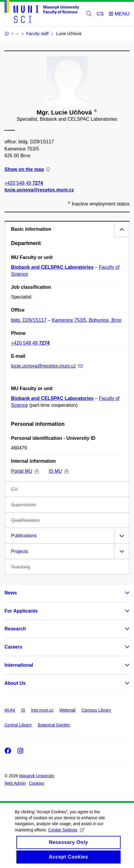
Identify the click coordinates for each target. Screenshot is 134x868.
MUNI (10, 710)
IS (23, 710)
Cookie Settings (66, 836)
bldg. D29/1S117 (29, 320)
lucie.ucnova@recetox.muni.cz (39, 190)
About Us (15, 683)
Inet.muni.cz (42, 710)
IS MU (59, 471)
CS (100, 14)
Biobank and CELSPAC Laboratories (52, 267)
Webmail (68, 710)
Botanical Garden (54, 725)
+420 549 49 (24, 183)
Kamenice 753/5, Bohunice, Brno (87, 320)
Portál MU (25, 471)
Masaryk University (37, 776)
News (11, 593)
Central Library (18, 725)
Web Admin (15, 783)
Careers (13, 647)
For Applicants (21, 611)
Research (15, 629)
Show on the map (27, 169)
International (19, 665)
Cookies (36, 783)
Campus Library (96, 710)
